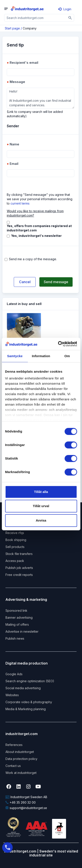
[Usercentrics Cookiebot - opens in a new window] (58, 344)
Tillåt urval (41, 506)
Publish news (15, 638)
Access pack (15, 561)
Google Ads (14, 674)
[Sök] (70, 18)
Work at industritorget (21, 773)
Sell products (15, 547)
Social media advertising (23, 688)
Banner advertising (19, 617)
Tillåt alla (41, 492)
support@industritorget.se (26, 808)
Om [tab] (67, 356)
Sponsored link (16, 611)
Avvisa (41, 520)
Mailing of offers (17, 624)
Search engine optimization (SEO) (30, 681)
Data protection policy (21, 759)
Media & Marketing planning (26, 709)
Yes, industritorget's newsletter (36, 236)
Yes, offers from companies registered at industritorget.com (39, 228)
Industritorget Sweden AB (26, 797)
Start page (12, 28)
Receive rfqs (15, 533)
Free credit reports (19, 575)
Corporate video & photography (29, 702)
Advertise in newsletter (22, 631)
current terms (20, 203)
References (14, 745)
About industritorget (20, 752)
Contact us (13, 766)
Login (65, 9)
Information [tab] (41, 356)
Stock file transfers (19, 554)
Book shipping (16, 540)
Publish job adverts (19, 568)
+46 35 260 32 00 (21, 802)
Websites (12, 695)
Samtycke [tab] (15, 356)
